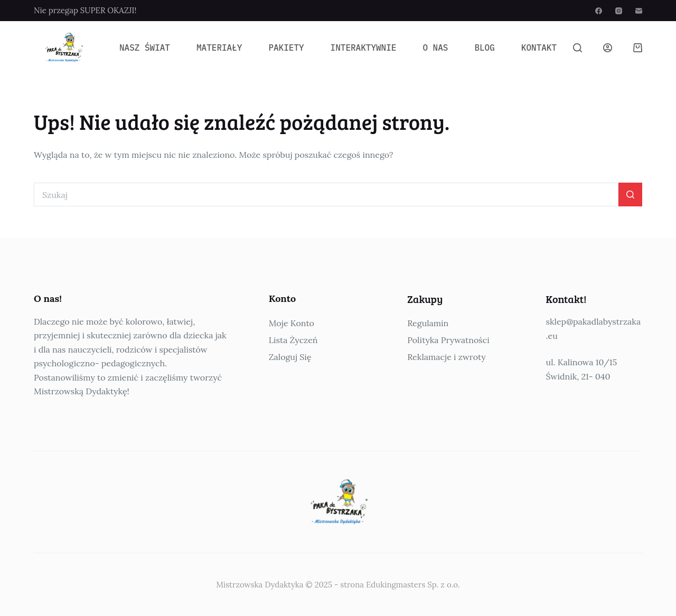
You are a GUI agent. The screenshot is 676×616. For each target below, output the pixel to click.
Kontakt (539, 48)
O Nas (435, 48)
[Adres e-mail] (639, 11)
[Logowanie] (608, 48)
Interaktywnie (364, 48)
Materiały (219, 48)
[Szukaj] (578, 48)
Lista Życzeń (293, 340)
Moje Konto (292, 323)
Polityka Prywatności (448, 340)
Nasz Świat (145, 48)
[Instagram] (619, 11)
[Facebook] (599, 11)
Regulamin (428, 323)
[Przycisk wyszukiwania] (630, 195)
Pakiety (286, 48)
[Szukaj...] (326, 195)
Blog (484, 48)
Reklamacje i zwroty (446, 357)
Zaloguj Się (290, 357)
